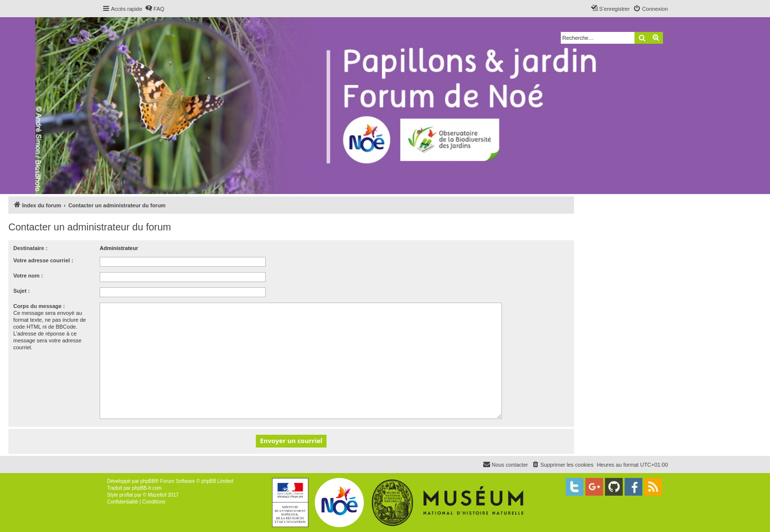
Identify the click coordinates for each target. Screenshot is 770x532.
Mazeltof (157, 495)
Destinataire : (30, 248)
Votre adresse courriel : (43, 260)
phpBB (148, 481)
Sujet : (22, 291)
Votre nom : (28, 276)
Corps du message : (39, 306)
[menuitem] (155, 9)
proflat (126, 495)
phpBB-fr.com (147, 488)
